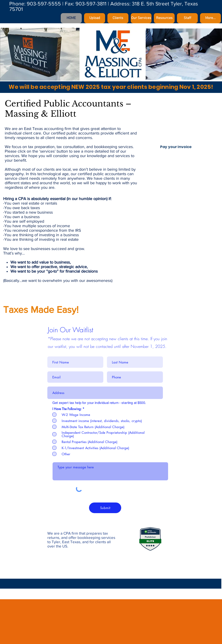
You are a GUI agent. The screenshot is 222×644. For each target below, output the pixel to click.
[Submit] (105, 508)
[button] (164, 18)
